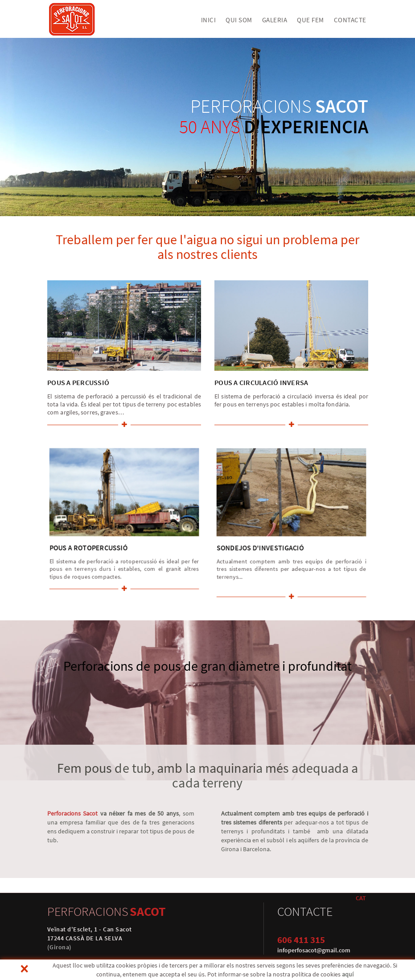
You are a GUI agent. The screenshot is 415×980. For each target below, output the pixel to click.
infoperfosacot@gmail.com (314, 950)
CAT (361, 898)
